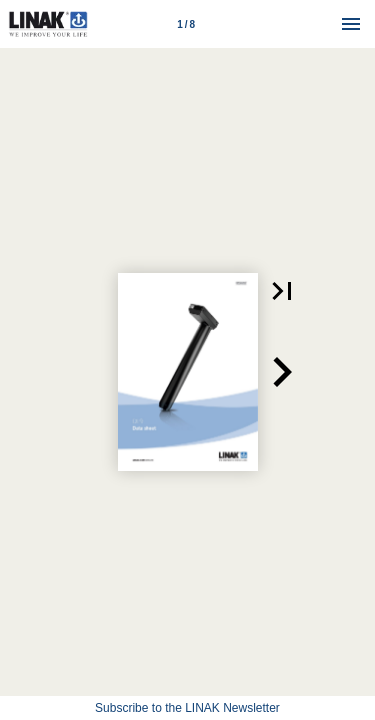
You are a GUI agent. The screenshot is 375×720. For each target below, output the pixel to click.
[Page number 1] (186, 24)
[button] (282, 291)
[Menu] (351, 24)
